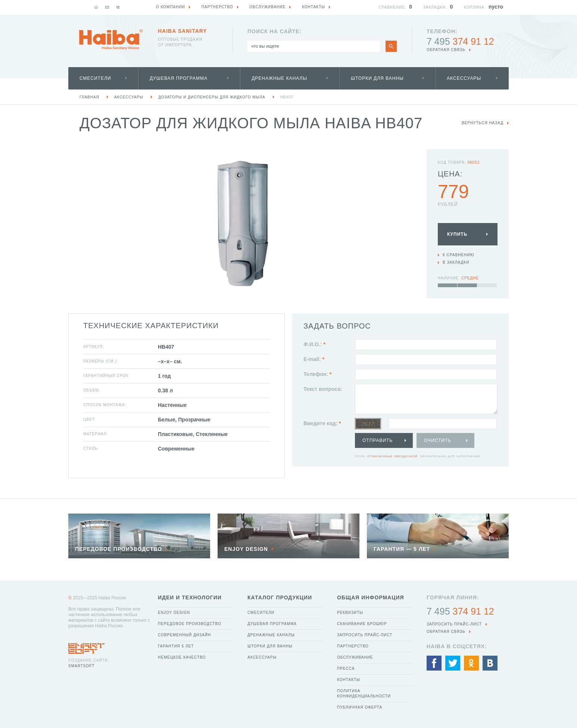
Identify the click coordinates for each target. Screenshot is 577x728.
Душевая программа (179, 78)
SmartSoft (81, 666)
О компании (171, 7)
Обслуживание (355, 657)
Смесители (95, 78)
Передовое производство (190, 624)
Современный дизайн (184, 635)
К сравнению (459, 255)
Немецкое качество (182, 657)
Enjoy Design (174, 613)
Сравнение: (392, 7)
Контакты (349, 680)
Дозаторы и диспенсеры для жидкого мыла (212, 97)
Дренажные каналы (279, 78)
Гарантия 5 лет (176, 646)
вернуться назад (483, 123)
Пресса (346, 669)
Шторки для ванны (377, 78)
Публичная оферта (360, 707)
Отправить (378, 440)
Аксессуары (464, 78)
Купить (457, 234)
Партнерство (353, 646)
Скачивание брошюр (362, 624)
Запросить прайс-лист (365, 635)
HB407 (287, 97)
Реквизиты (350, 613)
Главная (89, 97)
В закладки (456, 262)
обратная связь (446, 50)
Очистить (438, 440)
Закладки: (435, 7)
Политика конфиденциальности (364, 694)
